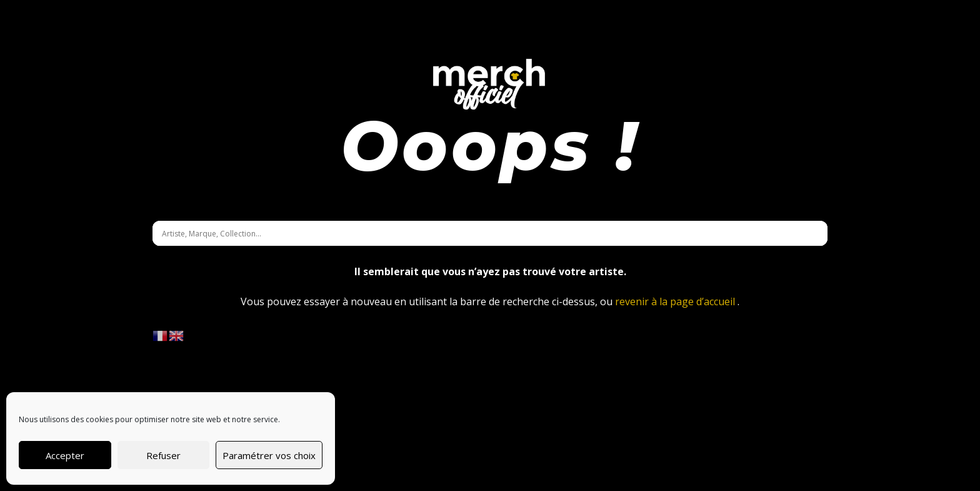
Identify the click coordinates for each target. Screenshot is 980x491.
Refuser (163, 455)
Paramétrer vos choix (269, 455)
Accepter (65, 455)
